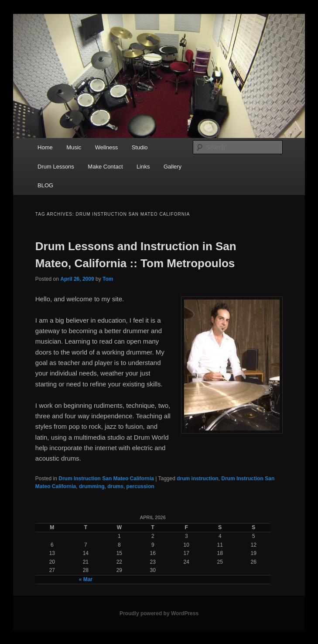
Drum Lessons (56, 167)
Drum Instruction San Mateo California (106, 479)
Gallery (173, 167)
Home (45, 147)
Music (74, 147)
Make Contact (105, 167)
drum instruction (197, 479)
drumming (92, 486)
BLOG (45, 185)
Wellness (107, 147)
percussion (140, 486)
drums (115, 486)
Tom (108, 279)
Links (143, 167)
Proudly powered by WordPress (159, 613)
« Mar (86, 579)
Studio (140, 147)
